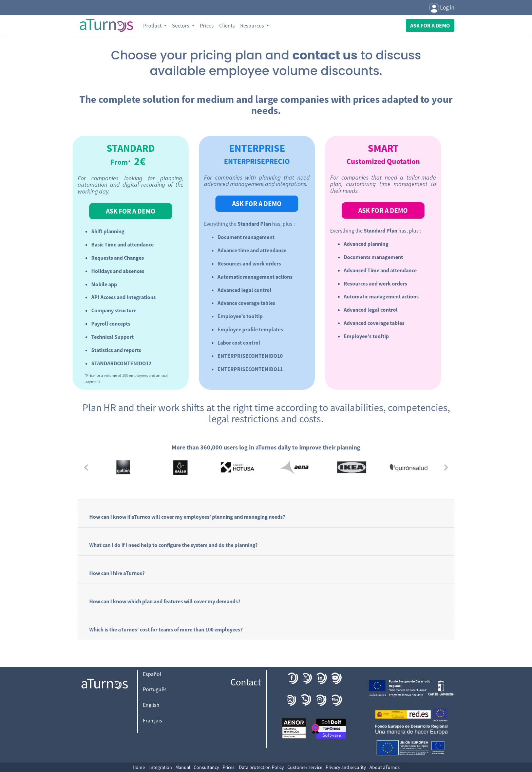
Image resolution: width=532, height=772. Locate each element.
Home (139, 767)
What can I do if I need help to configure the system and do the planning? (173, 545)
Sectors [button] (181, 25)
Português (155, 689)
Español (152, 674)
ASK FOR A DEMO (131, 211)
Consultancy (206, 767)
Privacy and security (346, 767)
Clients (227, 25)
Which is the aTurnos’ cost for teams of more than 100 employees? (166, 629)
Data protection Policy (261, 767)
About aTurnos (385, 767)
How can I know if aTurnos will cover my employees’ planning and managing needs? (187, 517)
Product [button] (153, 25)
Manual (183, 767)
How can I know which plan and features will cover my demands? (165, 601)
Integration (161, 767)
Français (153, 720)
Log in (442, 8)
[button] (86, 467)
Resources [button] (253, 25)
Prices (207, 25)
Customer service (305, 767)
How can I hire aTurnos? (117, 573)
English (151, 705)
